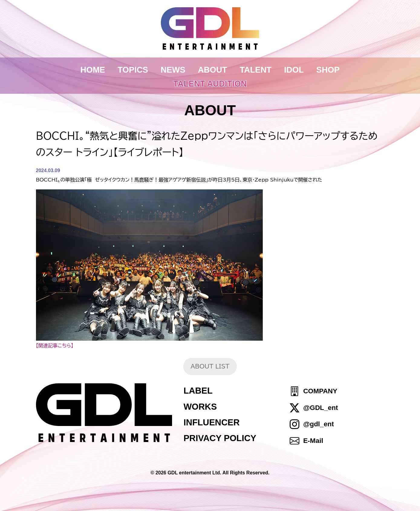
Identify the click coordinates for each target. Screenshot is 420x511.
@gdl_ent (319, 424)
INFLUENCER (212, 422)
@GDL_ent (321, 408)
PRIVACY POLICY (220, 438)
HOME (93, 70)
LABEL (198, 391)
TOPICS (133, 70)
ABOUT (212, 70)
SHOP (328, 70)
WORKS (200, 407)
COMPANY (320, 391)
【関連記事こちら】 (55, 346)
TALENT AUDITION (210, 84)
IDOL (294, 70)
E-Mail (313, 441)
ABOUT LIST (210, 366)
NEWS (173, 70)
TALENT (256, 70)
